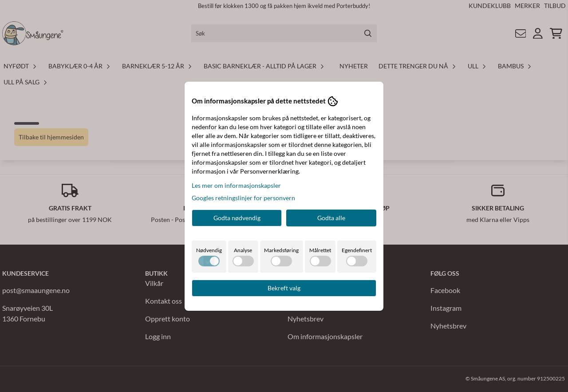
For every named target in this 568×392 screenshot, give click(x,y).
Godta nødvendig (237, 218)
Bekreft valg (284, 288)
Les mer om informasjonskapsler (236, 185)
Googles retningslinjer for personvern (243, 198)
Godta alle (331, 218)
